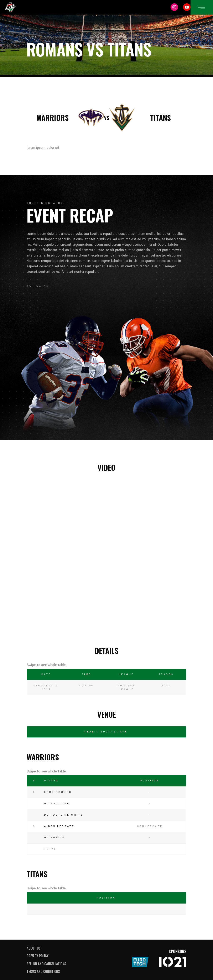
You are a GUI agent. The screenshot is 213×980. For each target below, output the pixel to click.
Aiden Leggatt (59, 826)
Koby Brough (58, 792)
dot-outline (57, 804)
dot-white (54, 838)
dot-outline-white (64, 815)
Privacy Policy (38, 956)
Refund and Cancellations (46, 964)
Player (51, 781)
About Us (34, 948)
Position (150, 781)
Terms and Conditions (43, 971)
